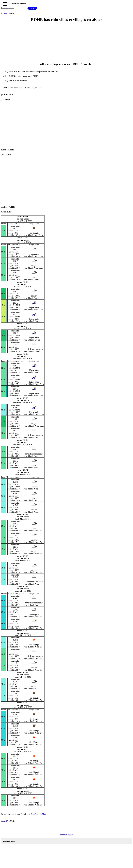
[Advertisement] (66, 42)
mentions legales (66, 834)
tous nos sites (9, 841)
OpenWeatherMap (38, 814)
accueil (4, 13)
